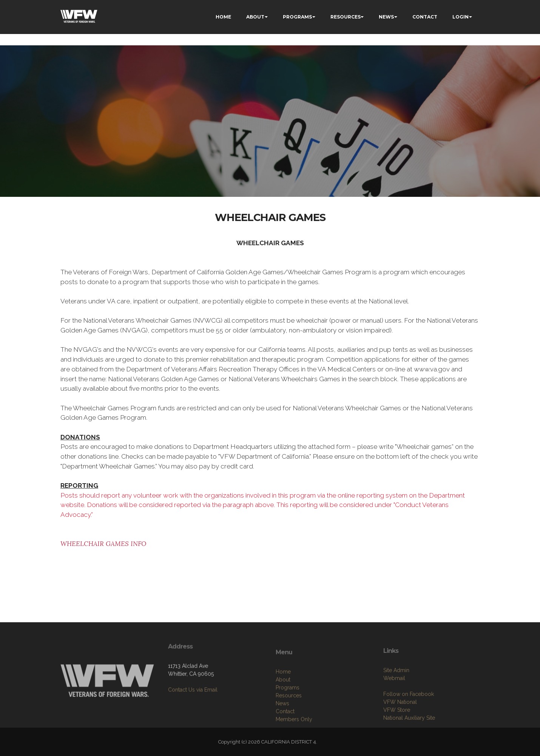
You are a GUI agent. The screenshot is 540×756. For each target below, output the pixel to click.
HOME (223, 17)
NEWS (386, 17)
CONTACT (425, 17)
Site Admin (396, 693)
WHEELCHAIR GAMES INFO (103, 544)
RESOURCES (346, 17)
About (283, 705)
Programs (288, 713)
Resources (289, 720)
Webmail (394, 701)
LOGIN (461, 17)
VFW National (400, 725)
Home (283, 697)
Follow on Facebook (409, 717)
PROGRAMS (297, 17)
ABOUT (255, 17)
